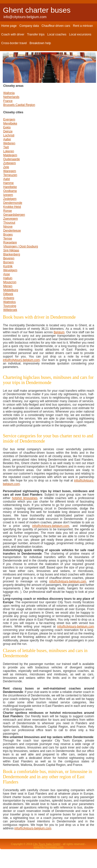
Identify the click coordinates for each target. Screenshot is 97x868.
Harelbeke (10, 187)
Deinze (8, 131)
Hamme (8, 183)
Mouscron (10, 282)
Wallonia (9, 93)
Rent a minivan (83, 26)
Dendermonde (13, 203)
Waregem (10, 171)
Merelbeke (10, 123)
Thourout (9, 223)
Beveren (9, 258)
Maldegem (10, 155)
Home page (9, 26)
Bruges (8, 235)
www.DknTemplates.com (48, 847)
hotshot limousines (25, 498)
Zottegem (10, 163)
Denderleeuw (12, 231)
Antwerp (9, 298)
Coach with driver (13, 34)
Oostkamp (10, 191)
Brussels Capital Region (19, 105)
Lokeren (9, 151)
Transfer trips (36, 34)
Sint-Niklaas (11, 250)
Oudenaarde (12, 159)
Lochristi (9, 135)
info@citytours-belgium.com (25, 17)
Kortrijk (8, 266)
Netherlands (11, 97)
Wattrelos (9, 302)
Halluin (8, 278)
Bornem (8, 262)
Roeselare (10, 242)
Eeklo (7, 127)
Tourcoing (10, 306)
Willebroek (10, 310)
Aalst (7, 179)
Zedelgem (10, 199)
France (8, 101)
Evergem (9, 120)
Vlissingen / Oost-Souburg (21, 246)
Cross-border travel (14, 43)
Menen (8, 286)
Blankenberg (12, 254)
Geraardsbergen (14, 215)
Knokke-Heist (12, 207)
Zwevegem (11, 219)
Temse (8, 239)
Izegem (8, 195)
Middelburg (11, 290)
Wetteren (9, 143)
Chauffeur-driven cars (56, 26)
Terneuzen (10, 175)
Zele (6, 167)
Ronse (8, 211)
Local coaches (57, 34)
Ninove (8, 227)
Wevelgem (10, 270)
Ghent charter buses (37, 10)
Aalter (7, 139)
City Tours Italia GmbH (47, 844)
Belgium (59, 332)
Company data (29, 26)
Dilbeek (8, 294)
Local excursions (80, 34)
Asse (7, 274)
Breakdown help (40, 43)
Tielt (6, 147)
